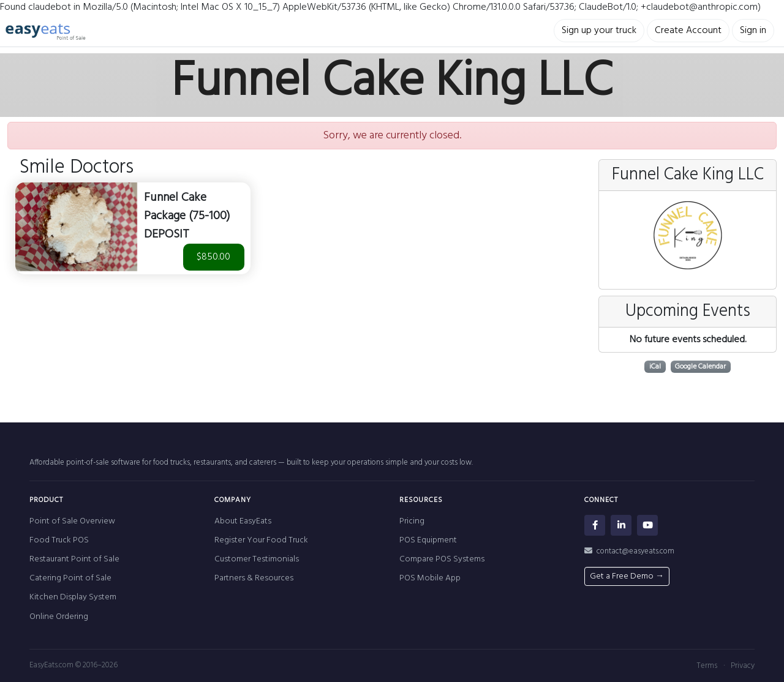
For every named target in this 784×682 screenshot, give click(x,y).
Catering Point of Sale (70, 578)
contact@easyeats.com (629, 552)
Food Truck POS (59, 540)
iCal (655, 367)
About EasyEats (243, 521)
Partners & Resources (254, 578)
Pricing (412, 521)
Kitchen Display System (73, 597)
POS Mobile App (430, 578)
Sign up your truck (599, 31)
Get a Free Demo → (627, 576)
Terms (707, 666)
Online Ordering (59, 617)
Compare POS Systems (442, 559)
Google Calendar (700, 367)
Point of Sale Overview (72, 521)
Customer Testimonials (257, 559)
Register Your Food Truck (261, 540)
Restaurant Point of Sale (74, 559)
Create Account (688, 31)
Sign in (753, 31)
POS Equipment (428, 540)
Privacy (743, 666)
